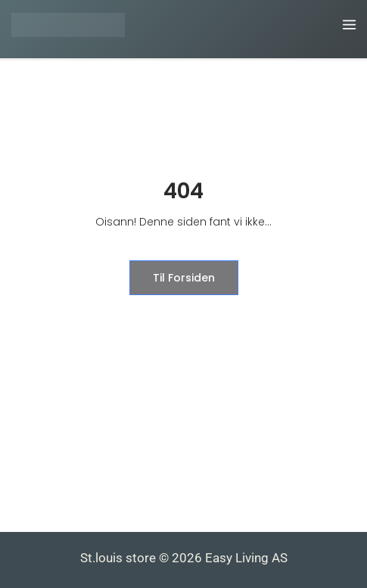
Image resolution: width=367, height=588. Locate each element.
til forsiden (184, 278)
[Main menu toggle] (350, 25)
